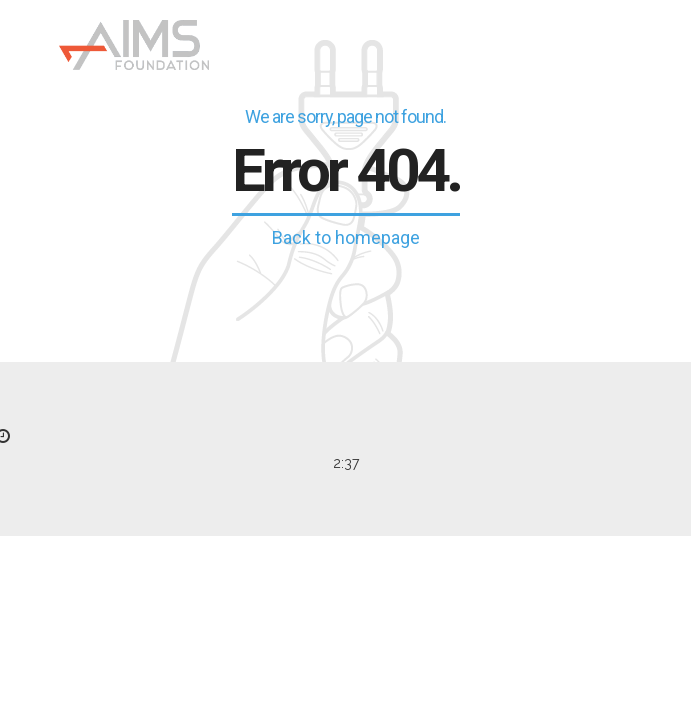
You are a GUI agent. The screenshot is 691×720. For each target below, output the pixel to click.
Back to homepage (346, 237)
